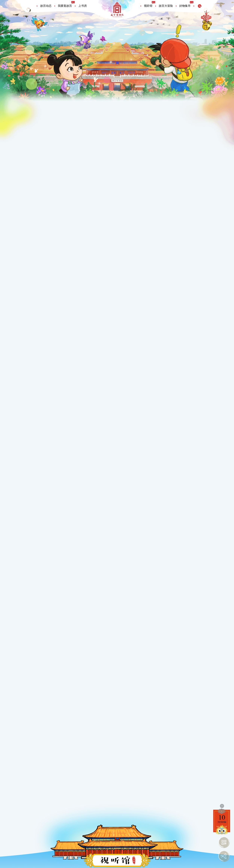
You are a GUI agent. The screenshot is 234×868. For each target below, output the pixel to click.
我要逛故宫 (65, 6)
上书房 (83, 6)
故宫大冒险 (166, 6)
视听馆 (148, 6)
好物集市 (185, 6)
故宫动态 (46, 6)
